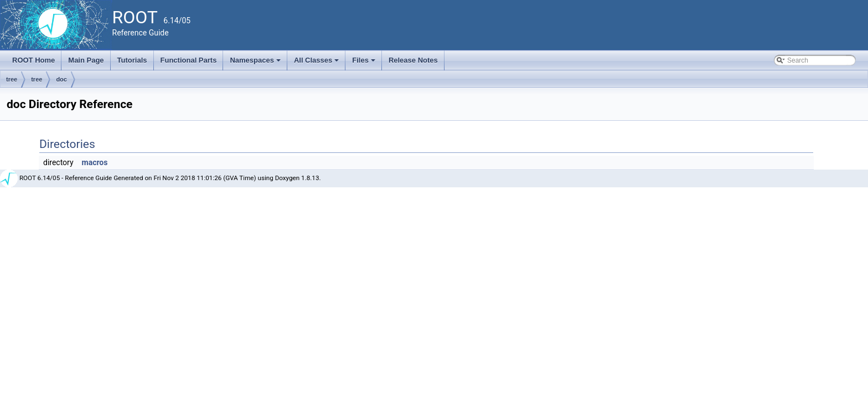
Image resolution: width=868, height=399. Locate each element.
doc (61, 79)
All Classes (317, 63)
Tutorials (132, 60)
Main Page (86, 60)
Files (365, 63)
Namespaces (256, 63)
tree (12, 79)
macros (95, 162)
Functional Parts (189, 60)
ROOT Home (33, 60)
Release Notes (413, 60)
